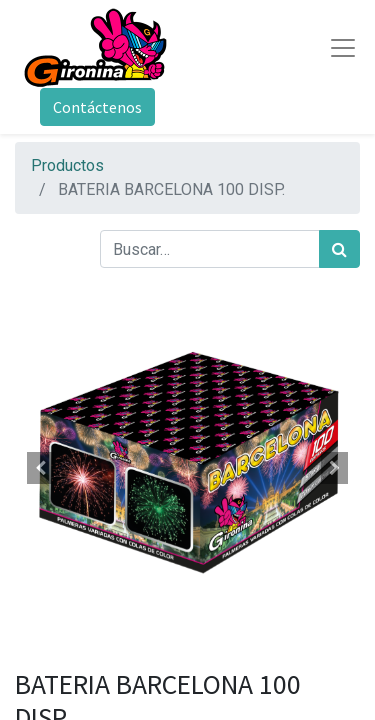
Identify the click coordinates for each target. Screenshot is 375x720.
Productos (67, 165)
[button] (41, 468)
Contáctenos (97, 107)
